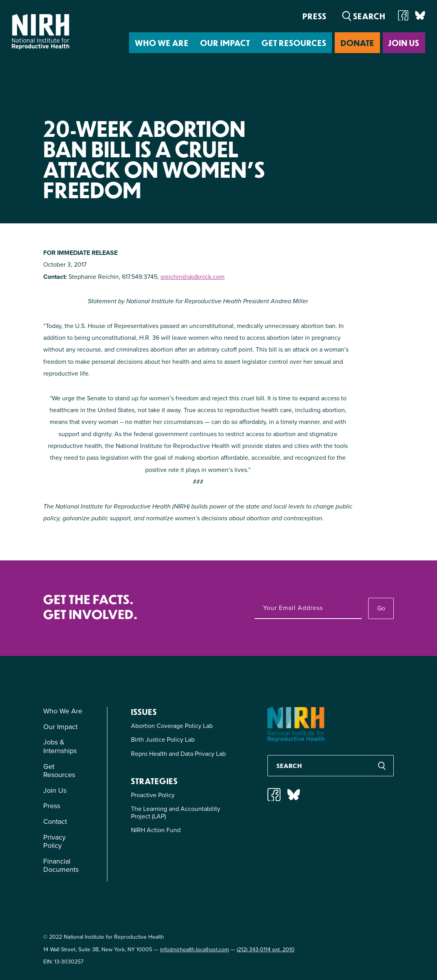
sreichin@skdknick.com (193, 277)
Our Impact (225, 43)
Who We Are (162, 43)
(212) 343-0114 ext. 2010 (266, 950)
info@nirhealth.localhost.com (195, 950)
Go (381, 608)
